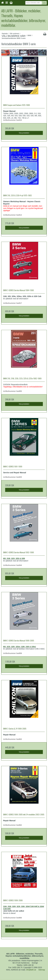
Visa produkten (24, 133)
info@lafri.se (31, 970)
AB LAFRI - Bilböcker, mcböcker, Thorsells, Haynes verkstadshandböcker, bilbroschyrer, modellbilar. (24, 18)
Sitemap (42, 970)
